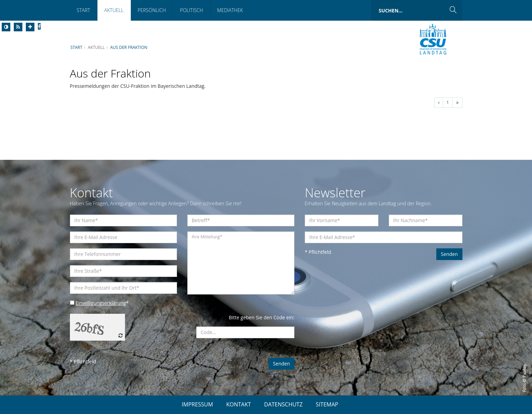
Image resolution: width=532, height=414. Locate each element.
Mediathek (230, 10)
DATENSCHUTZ (283, 404)
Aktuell (114, 10)
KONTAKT (239, 404)
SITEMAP (327, 404)
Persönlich (152, 10)
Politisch (192, 10)
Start (84, 10)
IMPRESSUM (197, 404)
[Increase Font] (30, 27)
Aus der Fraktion (129, 47)
